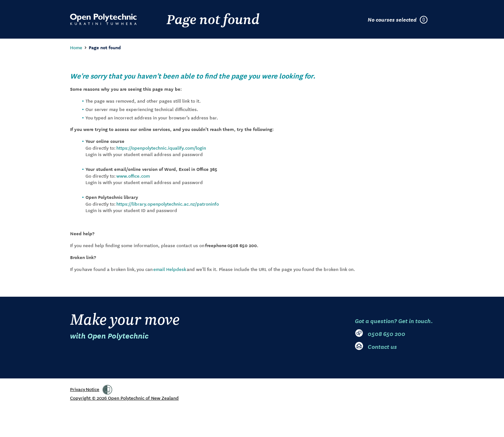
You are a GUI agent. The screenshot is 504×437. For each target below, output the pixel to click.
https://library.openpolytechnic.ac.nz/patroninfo (168, 204)
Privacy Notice (85, 389)
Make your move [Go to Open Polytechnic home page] (125, 325)
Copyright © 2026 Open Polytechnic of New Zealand (124, 398)
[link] (107, 390)
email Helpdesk (170, 269)
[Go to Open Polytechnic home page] (103, 19)
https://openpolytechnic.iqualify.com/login (161, 148)
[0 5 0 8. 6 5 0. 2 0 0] (394, 333)
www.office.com (133, 176)
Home (76, 47)
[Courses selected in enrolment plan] (401, 19)
